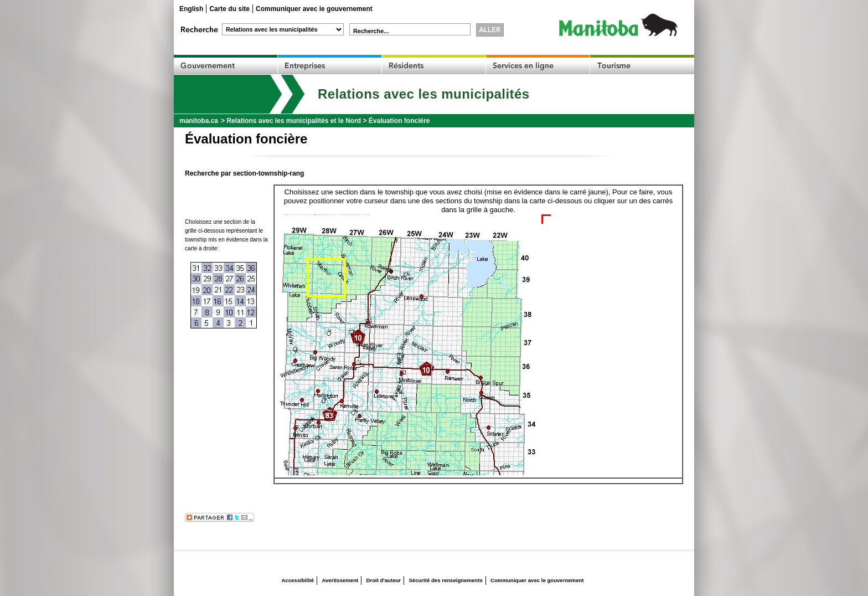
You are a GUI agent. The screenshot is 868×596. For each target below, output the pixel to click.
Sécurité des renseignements (445, 580)
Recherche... (371, 31)
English (191, 9)
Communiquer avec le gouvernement (314, 9)
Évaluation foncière (399, 121)
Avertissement (340, 580)
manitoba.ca (199, 121)
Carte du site (229, 9)
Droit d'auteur (384, 580)
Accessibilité (298, 580)
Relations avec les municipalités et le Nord (294, 121)
